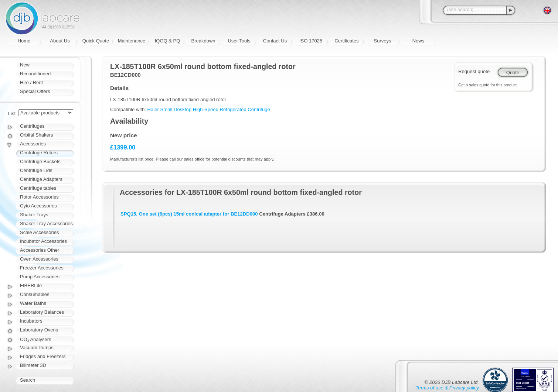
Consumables (35, 294)
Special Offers (35, 91)
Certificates (346, 41)
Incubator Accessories (43, 241)
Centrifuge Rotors (39, 153)
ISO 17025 (311, 41)
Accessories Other (40, 250)
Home (24, 41)
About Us (60, 41)
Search (28, 380)
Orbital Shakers (37, 135)
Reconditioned (35, 74)
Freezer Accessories (42, 268)
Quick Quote (96, 41)
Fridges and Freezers (43, 356)
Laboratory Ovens (39, 330)
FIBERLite (31, 286)
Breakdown (203, 41)
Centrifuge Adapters (41, 179)
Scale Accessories (40, 232)
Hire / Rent (31, 82)
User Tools (239, 41)
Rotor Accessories (39, 197)
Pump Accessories (40, 277)
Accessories (33, 144)
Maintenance (132, 41)
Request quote (474, 71)
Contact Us (275, 41)
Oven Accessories (39, 259)
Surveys (383, 41)
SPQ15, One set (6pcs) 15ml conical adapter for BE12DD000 (189, 214)
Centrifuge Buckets (40, 161)
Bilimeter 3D (33, 365)
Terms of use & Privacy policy (447, 388)
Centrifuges (32, 126)
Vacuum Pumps (37, 348)
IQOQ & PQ (168, 41)
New (25, 65)
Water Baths (33, 303)
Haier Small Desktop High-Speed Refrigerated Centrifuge (209, 109)
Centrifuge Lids (36, 170)
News (418, 41)
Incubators (31, 321)
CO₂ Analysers (35, 339)
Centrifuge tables (38, 188)
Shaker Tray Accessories (46, 223)
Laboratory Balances (42, 312)
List (12, 114)
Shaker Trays (34, 215)
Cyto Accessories (38, 206)
